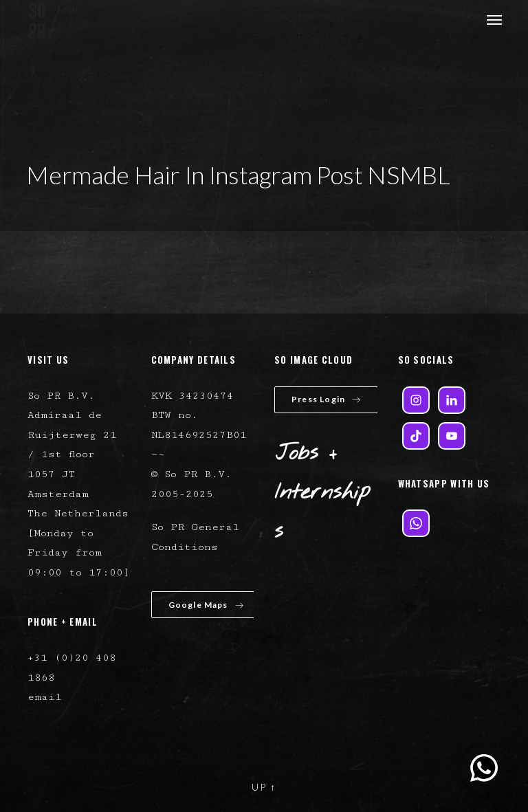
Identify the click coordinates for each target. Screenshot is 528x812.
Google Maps (206, 605)
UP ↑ (264, 787)
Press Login (326, 399)
